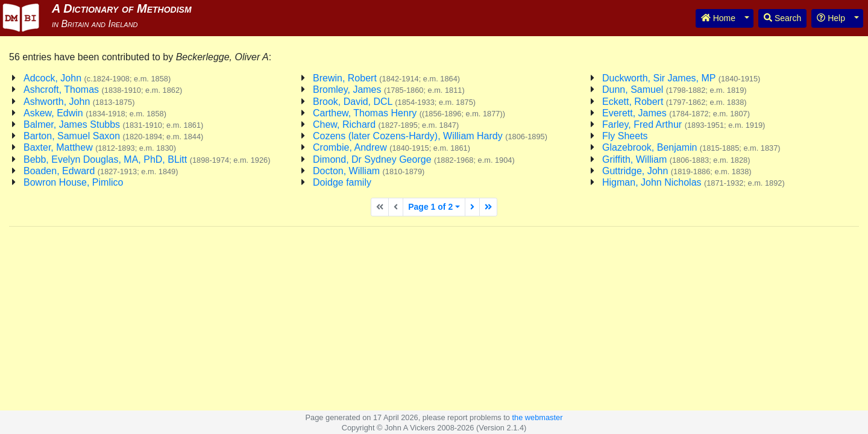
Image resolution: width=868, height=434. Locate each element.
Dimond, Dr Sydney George (414, 159)
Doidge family (342, 182)
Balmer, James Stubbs (113, 124)
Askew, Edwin (95, 113)
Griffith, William (676, 159)
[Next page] (472, 207)
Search (782, 18)
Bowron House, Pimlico (73, 182)
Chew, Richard (386, 124)
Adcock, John (97, 78)
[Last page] (488, 207)
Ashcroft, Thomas (103, 90)
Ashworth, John (79, 102)
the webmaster (537, 417)
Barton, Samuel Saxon (113, 136)
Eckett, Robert (675, 102)
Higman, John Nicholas (693, 182)
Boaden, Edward (101, 171)
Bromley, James (389, 90)
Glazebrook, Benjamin (691, 147)
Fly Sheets (625, 136)
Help (831, 18)
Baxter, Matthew (100, 147)
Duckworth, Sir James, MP (681, 78)
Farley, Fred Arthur (684, 124)
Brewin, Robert (386, 78)
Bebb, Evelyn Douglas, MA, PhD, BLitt (147, 159)
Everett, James (676, 113)
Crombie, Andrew (392, 147)
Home (718, 18)
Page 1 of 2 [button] (430, 207)
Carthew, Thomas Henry (409, 113)
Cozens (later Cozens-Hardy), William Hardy (430, 136)
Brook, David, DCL (394, 102)
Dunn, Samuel (675, 90)
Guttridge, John (677, 171)
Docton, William (369, 171)
